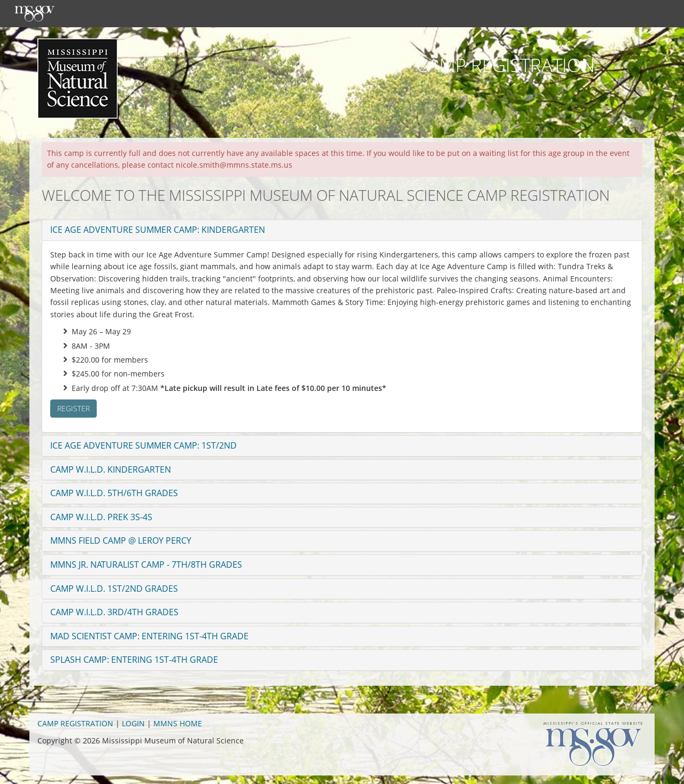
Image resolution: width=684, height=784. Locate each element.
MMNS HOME (178, 723)
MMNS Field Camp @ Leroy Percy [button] (121, 540)
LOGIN (133, 723)
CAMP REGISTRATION (75, 723)
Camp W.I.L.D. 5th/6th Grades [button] (114, 493)
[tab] (342, 230)
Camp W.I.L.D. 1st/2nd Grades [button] (114, 589)
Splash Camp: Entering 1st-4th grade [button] (134, 660)
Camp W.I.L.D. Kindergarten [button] (111, 469)
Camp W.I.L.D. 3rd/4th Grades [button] (114, 612)
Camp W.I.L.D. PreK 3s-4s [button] (101, 517)
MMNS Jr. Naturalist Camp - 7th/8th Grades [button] (146, 565)
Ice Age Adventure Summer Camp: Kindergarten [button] (158, 230)
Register (73, 408)
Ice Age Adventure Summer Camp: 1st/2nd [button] (143, 445)
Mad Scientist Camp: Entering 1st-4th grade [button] (149, 636)
